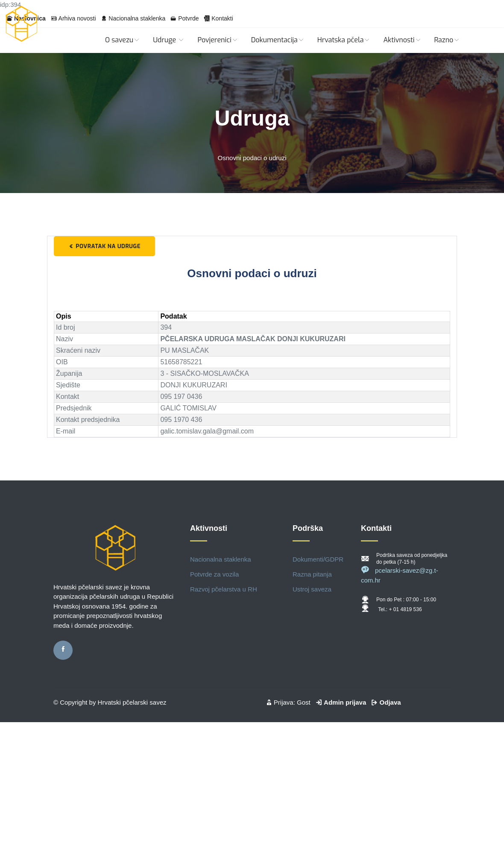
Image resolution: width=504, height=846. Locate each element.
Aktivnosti (402, 40)
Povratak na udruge (104, 246)
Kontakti (222, 18)
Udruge (169, 40)
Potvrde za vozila (214, 574)
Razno (447, 40)
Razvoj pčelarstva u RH (224, 589)
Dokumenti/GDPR (318, 559)
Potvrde (188, 18)
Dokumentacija (278, 40)
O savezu (123, 40)
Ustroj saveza (312, 589)
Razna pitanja (312, 574)
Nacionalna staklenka (137, 18)
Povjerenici (218, 40)
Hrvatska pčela (344, 40)
